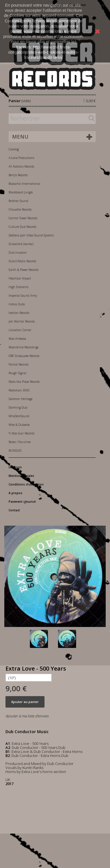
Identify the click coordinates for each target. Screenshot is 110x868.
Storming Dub (18, 407)
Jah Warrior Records (22, 321)
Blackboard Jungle (21, 192)
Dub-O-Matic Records (22, 261)
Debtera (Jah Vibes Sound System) (31, 235)
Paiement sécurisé (22, 502)
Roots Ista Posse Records (24, 382)
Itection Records (19, 313)
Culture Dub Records (22, 227)
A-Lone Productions (21, 158)
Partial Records (19, 364)
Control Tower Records (23, 218)
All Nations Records (21, 166)
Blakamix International (24, 184)
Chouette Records (20, 209)
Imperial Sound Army (23, 296)
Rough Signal (18, 373)
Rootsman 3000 (19, 390)
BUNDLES (15, 450)
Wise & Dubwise (19, 425)
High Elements (19, 287)
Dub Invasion (18, 253)
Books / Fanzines (20, 442)
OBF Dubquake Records (24, 356)
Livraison (15, 467)
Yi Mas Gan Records (22, 433)
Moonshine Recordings (24, 347)
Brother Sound (18, 201)
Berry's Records (18, 175)
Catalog (14, 149)
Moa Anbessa (17, 339)
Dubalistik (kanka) (21, 244)
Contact (14, 510)
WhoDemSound (19, 416)
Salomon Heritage (21, 399)
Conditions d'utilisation (26, 484)
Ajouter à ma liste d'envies (27, 716)
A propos (16, 493)
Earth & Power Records (24, 270)
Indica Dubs (17, 304)
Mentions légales (21, 476)
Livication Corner (20, 330)
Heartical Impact (20, 278)
